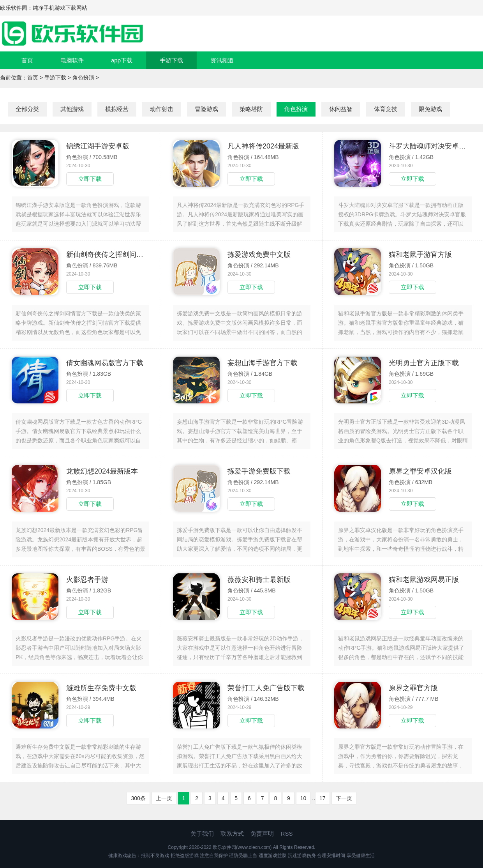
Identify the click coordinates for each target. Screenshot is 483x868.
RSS (287, 834)
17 (323, 798)
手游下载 (171, 60)
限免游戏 (430, 109)
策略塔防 (251, 109)
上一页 (164, 798)
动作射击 (162, 109)
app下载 (122, 60)
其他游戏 (72, 109)
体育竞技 (386, 109)
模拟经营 (117, 109)
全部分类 (27, 109)
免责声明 (262, 834)
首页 (27, 60)
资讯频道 (222, 60)
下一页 (344, 798)
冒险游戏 (206, 109)
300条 (138, 798)
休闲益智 (341, 109)
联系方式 (232, 834)
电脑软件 (72, 60)
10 (303, 798)
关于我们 (202, 834)
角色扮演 (83, 78)
